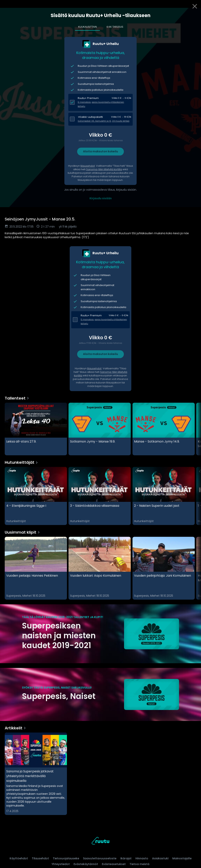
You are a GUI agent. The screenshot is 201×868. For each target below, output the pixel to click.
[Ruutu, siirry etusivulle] (100, 841)
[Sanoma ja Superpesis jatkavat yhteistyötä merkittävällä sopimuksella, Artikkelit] (36, 774)
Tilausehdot (40, 858)
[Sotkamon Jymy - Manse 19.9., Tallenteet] (100, 429)
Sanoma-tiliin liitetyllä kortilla (104, 169)
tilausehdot (88, 166)
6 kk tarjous (115, 27)
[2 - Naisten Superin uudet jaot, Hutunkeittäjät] (164, 496)
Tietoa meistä (139, 864)
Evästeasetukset (114, 864)
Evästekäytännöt (86, 864)
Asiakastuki (160, 858)
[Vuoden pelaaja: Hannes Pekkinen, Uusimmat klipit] (36, 568)
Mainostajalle (182, 858)
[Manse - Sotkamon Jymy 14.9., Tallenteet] (164, 429)
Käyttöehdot (19, 858)
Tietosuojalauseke (66, 858)
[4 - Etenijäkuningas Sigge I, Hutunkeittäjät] (36, 496)
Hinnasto (142, 858)
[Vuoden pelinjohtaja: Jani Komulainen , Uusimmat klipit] (164, 568)
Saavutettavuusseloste (100, 858)
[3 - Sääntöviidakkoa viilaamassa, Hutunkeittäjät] (100, 496)
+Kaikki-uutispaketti (90, 117)
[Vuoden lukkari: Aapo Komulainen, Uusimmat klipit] (100, 568)
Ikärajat (126, 858)
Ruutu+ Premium (88, 98)
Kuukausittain (87, 27)
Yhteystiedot (61, 864)
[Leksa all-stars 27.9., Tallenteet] (36, 429)
